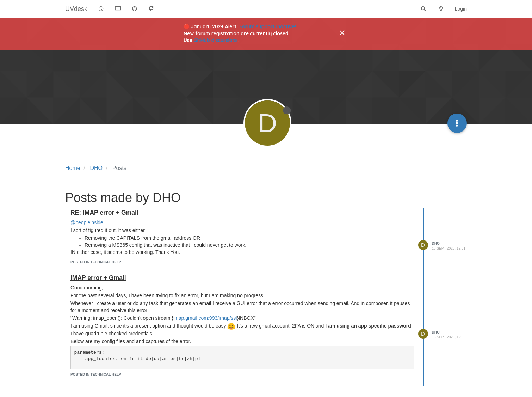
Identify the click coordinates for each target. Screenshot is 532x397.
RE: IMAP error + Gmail (104, 213)
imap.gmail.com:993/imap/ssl (205, 318)
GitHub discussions (216, 40)
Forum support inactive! (268, 26)
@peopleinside (87, 222)
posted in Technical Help (96, 262)
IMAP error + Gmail (98, 278)
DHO (436, 243)
